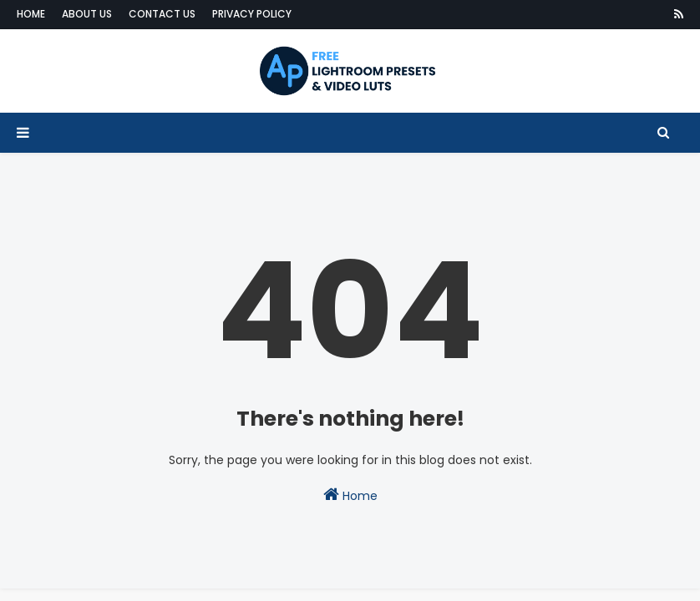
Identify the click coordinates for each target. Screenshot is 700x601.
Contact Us (162, 14)
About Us (87, 14)
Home (31, 14)
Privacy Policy (252, 14)
